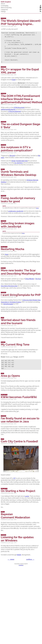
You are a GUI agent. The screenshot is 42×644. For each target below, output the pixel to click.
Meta (3, 512)
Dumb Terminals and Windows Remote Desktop (19, 173)
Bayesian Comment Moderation (15, 516)
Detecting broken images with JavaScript (18, 225)
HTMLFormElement (15, 111)
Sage (7, 254)
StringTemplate (8, 304)
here (37, 208)
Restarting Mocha (13, 249)
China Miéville (29, 279)
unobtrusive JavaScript (16, 211)
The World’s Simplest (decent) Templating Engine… (21, 22)
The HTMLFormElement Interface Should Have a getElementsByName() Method (21, 99)
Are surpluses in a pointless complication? (17, 149)
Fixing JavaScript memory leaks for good (18, 200)
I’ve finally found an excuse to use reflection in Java (20, 420)
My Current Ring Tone (15, 344)
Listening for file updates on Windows (17, 539)
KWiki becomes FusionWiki (19, 397)
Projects (4, 247)
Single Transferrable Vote (20, 161)
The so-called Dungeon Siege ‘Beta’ (21, 126)
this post (12, 156)
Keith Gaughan (6, 2)
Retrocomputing (6, 8)
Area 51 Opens (10, 376)
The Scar (38, 279)
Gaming (3, 122)
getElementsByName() (8, 109)
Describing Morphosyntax (9, 286)
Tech (3, 169)
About (3, 4)
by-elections (19, 163)
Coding (3, 18)
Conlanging (5, 6)
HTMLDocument (19, 107)
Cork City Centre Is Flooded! (19, 441)
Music (3, 342)
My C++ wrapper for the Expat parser (20, 71)
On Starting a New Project (18, 491)
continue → (30, 559)
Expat (14, 80)
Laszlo (27, 496)
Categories (4, 10)
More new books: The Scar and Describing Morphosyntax (21, 272)
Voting (3, 145)
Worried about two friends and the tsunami (18, 322)
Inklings (3, 11)
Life (2, 318)
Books (3, 268)
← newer (11, 559)
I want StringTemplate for (21, 295)
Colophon (21, 565)
